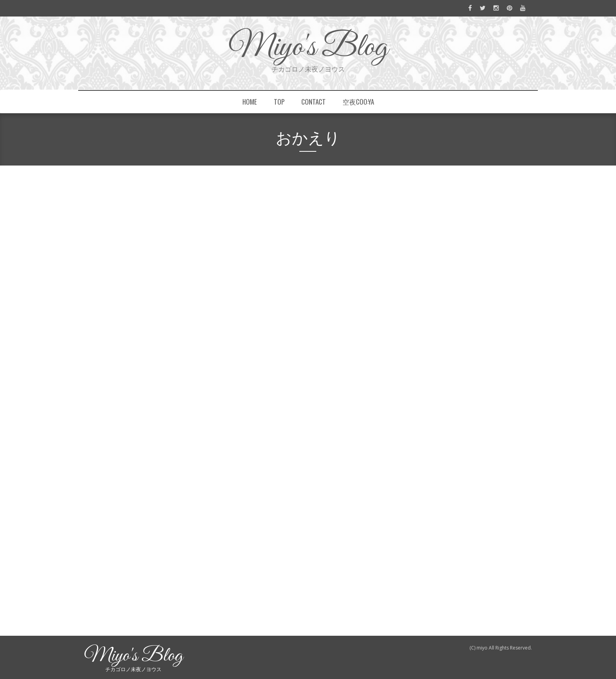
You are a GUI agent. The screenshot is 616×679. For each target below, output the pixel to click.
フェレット (242, 554)
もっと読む (109, 527)
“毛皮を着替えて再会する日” (455, 302)
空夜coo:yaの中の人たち (450, 288)
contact (313, 102)
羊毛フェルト (185, 206)
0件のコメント (161, 565)
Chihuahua (143, 190)
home (250, 102)
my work (432, 486)
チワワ (337, 190)
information (436, 471)
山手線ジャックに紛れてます (455, 342)
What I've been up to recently (457, 500)
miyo (96, 247)
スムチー (283, 190)
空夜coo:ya (358, 102)
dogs (116, 554)
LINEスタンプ (213, 190)
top (279, 102)
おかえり (112, 230)
